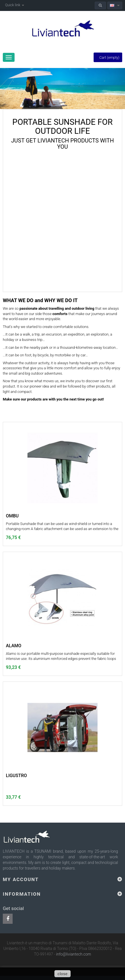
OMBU (12, 516)
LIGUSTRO (16, 776)
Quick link (15, 5)
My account (21, 879)
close (62, 974)
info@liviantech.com (74, 954)
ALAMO (14, 646)
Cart (108, 57)
